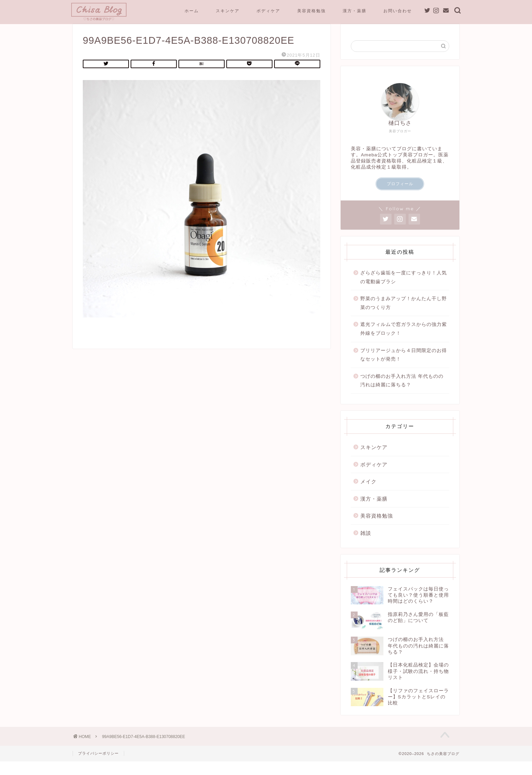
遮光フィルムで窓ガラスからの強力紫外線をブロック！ (404, 339)
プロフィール (400, 194)
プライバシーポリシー (98, 767)
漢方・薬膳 (355, 11)
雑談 (366, 543)
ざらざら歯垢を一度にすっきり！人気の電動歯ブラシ (404, 287)
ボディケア (268, 11)
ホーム (192, 11)
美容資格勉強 (311, 11)
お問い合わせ (398, 11)
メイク (368, 492)
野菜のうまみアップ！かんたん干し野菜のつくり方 (404, 313)
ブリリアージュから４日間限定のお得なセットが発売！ (404, 365)
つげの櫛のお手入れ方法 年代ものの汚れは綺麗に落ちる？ (402, 391)
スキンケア (228, 11)
